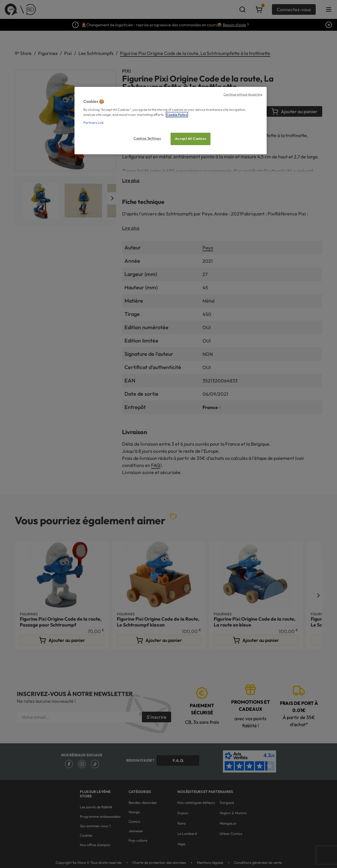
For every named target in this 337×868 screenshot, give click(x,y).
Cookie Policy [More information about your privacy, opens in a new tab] (177, 115)
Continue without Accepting (243, 94)
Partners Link (94, 123)
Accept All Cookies (191, 139)
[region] (171, 121)
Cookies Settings (147, 138)
